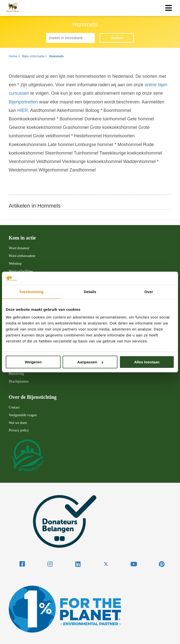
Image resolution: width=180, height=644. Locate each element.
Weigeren (33, 362)
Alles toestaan (147, 362)
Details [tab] (90, 292)
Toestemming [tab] (31, 292)
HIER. (23, 110)
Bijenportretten (23, 102)
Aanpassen (90, 362)
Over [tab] (149, 292)
